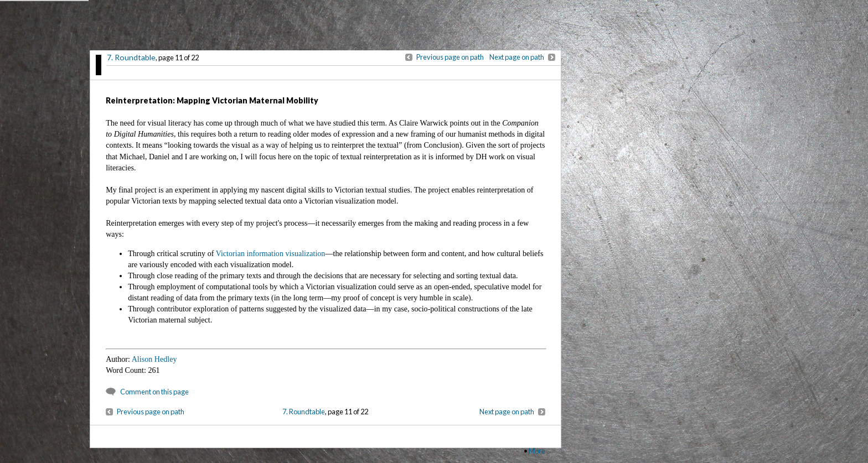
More (537, 451)
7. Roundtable (131, 57)
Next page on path (517, 57)
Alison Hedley (154, 359)
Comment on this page (154, 392)
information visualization (286, 253)
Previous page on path (450, 57)
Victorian (230, 253)
